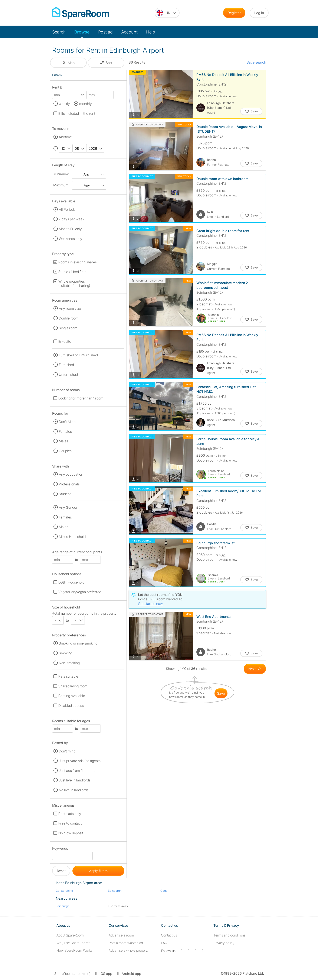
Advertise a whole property (129, 950)
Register (234, 13)
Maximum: (61, 185)
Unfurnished (68, 375)
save (221, 693)
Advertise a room (121, 935)
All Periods (67, 209)
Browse (82, 32)
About (70, 935)
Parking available (72, 696)
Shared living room (73, 686)
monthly (86, 104)
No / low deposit (71, 833)
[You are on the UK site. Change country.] (167, 13)
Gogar (164, 891)
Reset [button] (61, 871)
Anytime (65, 137)
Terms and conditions (230, 935)
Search (59, 32)
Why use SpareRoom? (73, 943)
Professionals (69, 484)
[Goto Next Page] (255, 669)
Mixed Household (72, 537)
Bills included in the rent (77, 113)
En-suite (65, 341)
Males (63, 441)
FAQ (164, 943)
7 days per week (71, 219)
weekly (64, 104)
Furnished (66, 365)
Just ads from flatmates (77, 771)
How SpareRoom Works (74, 950)
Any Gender (68, 507)
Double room (69, 318)
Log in (259, 13)
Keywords (60, 849)
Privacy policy (224, 943)
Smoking (65, 653)
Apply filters (98, 871)
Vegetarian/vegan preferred (80, 592)
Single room (68, 328)
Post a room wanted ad (126, 943)
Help (151, 32)
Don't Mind (67, 422)
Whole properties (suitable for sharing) (74, 283)
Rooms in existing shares (78, 262)
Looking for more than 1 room (81, 398)
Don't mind (67, 751)
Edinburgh (115, 891)
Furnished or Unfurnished (78, 355)
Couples (65, 451)
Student (65, 494)
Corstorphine (64, 891)
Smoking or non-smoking (78, 643)
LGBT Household (71, 582)
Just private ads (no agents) (80, 761)
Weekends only (71, 239)
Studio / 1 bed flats (72, 272)
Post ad (105, 32)
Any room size (70, 308)
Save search (256, 62)
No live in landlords (74, 790)
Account (129, 32)
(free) (72, 974)
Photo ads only (70, 814)
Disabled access (71, 706)
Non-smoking (69, 663)
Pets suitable (68, 676)
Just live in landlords (75, 780)
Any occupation (71, 474)
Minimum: (61, 174)
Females (65, 431)
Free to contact (70, 823)
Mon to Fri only (70, 229)
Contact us (169, 935)
